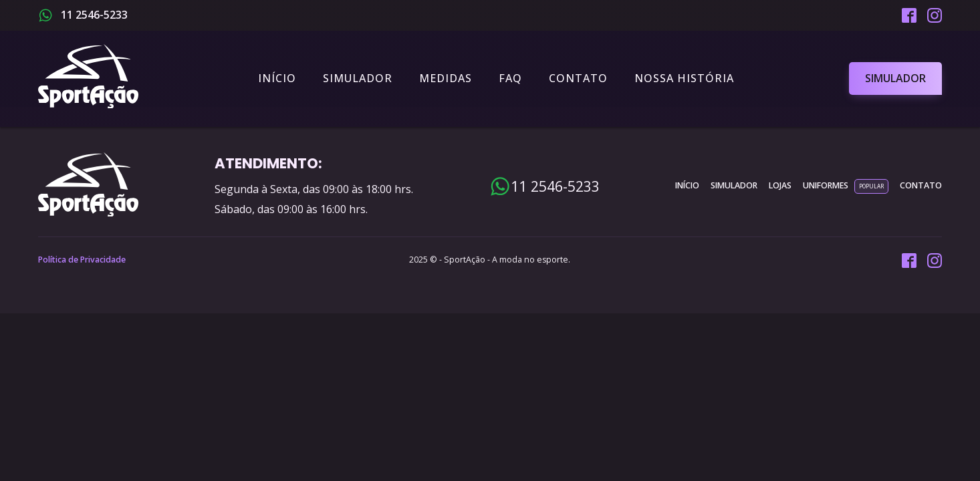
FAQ (510, 78)
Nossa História (684, 78)
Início (277, 78)
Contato (578, 78)
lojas (780, 185)
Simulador (358, 78)
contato (921, 185)
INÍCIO (687, 185)
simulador (734, 185)
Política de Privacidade (82, 260)
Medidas (446, 78)
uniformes (826, 185)
